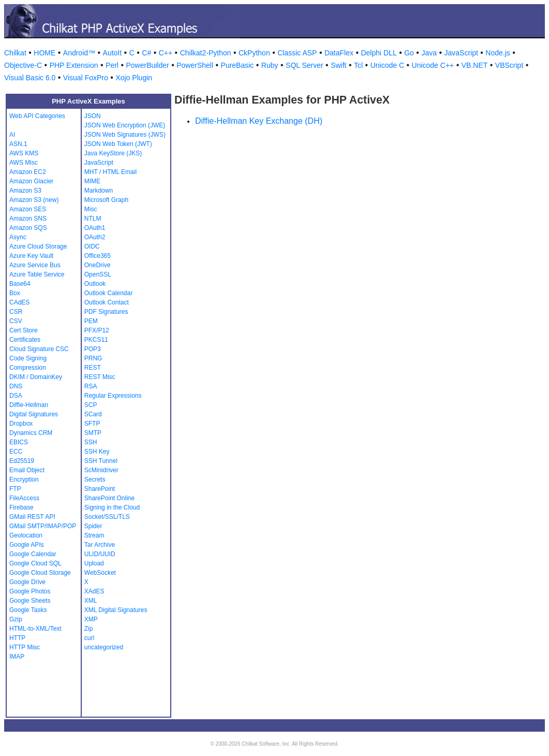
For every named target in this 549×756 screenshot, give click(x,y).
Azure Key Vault (31, 256)
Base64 (20, 284)
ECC (16, 452)
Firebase (21, 507)
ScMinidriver (101, 470)
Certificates (25, 340)
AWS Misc (24, 163)
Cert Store (24, 330)
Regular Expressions (113, 396)
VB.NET (475, 65)
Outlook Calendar (108, 293)
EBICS (19, 442)
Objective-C (23, 65)
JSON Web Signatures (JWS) (125, 135)
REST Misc (100, 377)
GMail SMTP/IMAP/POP (43, 526)
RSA (91, 386)
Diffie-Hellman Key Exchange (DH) (259, 121)
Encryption (24, 479)
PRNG (93, 358)
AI (12, 135)
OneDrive (98, 265)
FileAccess (24, 498)
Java (429, 53)
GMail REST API (32, 517)
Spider (93, 526)
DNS (16, 386)
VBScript (509, 65)
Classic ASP (297, 53)
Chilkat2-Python (206, 53)
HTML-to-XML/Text (35, 629)
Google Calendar (33, 554)
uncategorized (104, 647)
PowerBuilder (147, 65)
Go (409, 53)
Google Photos (30, 591)
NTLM (93, 219)
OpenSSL (98, 274)
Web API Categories (37, 116)
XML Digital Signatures (116, 610)
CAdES (19, 302)
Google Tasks (28, 610)
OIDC (92, 246)
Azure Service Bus (35, 265)
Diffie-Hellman (29, 405)
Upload (94, 563)
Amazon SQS (28, 228)
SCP (91, 405)
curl (89, 638)
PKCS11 (96, 340)
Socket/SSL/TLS (107, 517)
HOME (44, 53)
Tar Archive (100, 545)
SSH (91, 442)
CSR (16, 312)
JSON (93, 116)
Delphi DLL (379, 53)
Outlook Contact (107, 302)
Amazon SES (28, 209)
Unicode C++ (433, 65)
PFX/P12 (97, 330)
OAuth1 (95, 228)
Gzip (16, 619)
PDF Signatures (106, 312)
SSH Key (97, 452)
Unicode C (387, 65)
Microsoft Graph (106, 200)
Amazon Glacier (31, 181)
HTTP (17, 638)
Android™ (79, 53)
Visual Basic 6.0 (30, 78)
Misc (91, 209)
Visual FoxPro (86, 78)
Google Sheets (30, 601)
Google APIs (27, 545)
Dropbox (21, 424)
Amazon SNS (28, 219)
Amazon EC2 (28, 172)
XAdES (94, 591)
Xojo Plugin (134, 78)
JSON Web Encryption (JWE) (125, 125)
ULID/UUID (100, 554)
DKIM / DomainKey (36, 377)
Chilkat (15, 53)
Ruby (270, 65)
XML (91, 601)
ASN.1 (18, 144)
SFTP (92, 424)
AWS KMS (24, 153)
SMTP (93, 433)
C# (146, 53)
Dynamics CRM (31, 433)
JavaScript (461, 53)
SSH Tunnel (101, 461)
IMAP (17, 657)
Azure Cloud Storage (38, 246)
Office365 (98, 256)
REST (93, 368)
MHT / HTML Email (110, 172)
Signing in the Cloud (112, 507)
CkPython (254, 53)
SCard (93, 414)
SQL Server (305, 65)
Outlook (95, 284)
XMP (91, 619)
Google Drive (27, 582)
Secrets (95, 479)
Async (18, 237)
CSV (16, 321)
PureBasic (238, 65)
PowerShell (195, 65)
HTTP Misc (25, 647)
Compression (28, 368)
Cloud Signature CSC (39, 349)
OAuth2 (95, 237)
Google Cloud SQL (35, 563)
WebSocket (100, 573)
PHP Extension (74, 65)
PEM (91, 321)
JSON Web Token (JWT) (118, 144)
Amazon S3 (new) (34, 200)
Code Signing (28, 358)
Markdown (99, 191)
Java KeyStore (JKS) (113, 153)
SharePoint (100, 489)
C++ (166, 53)
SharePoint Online (109, 498)
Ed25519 (22, 461)
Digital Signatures (34, 414)
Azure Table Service (37, 274)
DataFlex (339, 53)
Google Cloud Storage (40, 573)
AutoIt (113, 53)
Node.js (498, 53)
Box (15, 293)
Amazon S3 (25, 191)
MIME (92, 181)
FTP (15, 489)
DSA (16, 396)
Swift (338, 65)
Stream (94, 535)
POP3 (93, 349)
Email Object (27, 470)
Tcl (358, 65)
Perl (112, 65)
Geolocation (26, 535)
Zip (89, 629)
